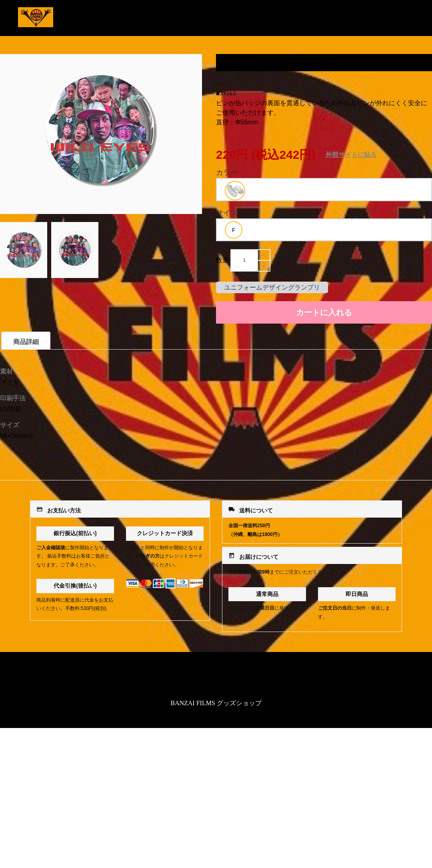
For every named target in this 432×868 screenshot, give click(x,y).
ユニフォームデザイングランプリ (272, 287)
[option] (235, 191)
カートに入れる (324, 312)
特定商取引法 (216, 677)
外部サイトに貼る (351, 155)
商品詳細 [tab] (26, 342)
